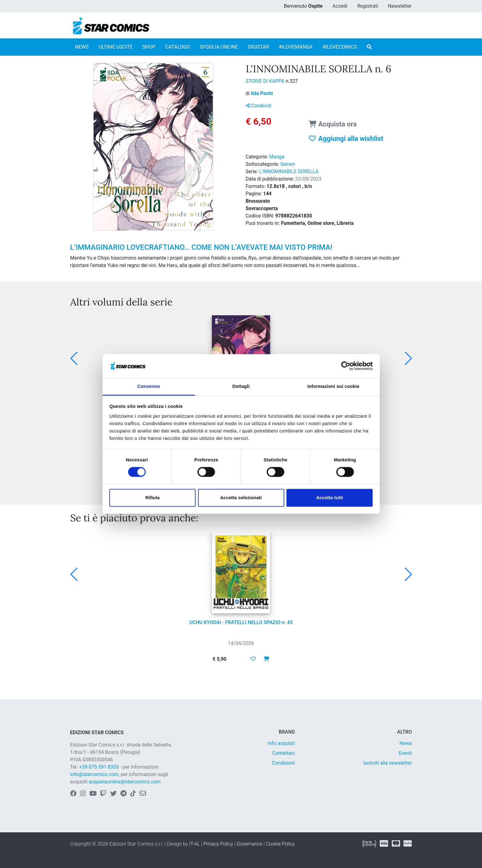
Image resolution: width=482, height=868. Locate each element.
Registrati (368, 6)
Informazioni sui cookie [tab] (333, 386)
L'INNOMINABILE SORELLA (289, 171)
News (406, 743)
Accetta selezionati (241, 498)
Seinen (288, 164)
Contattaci (284, 753)
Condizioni (284, 763)
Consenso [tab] (149, 386)
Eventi (405, 753)
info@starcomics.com (94, 774)
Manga (277, 157)
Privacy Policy (218, 844)
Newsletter (400, 6)
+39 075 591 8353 (99, 767)
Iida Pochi (262, 93)
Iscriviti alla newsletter (388, 763)
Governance (249, 844)
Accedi (340, 6)
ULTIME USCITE (116, 47)
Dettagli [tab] (241, 386)
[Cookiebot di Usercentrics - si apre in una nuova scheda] (346, 366)
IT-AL (194, 844)
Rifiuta (153, 498)
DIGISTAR (258, 47)
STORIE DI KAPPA (266, 81)
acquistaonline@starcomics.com (125, 782)
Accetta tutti (330, 498)
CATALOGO (178, 47)
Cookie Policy (280, 844)
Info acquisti (281, 743)
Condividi (259, 106)
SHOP (149, 47)
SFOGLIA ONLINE (219, 47)
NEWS (82, 47)
